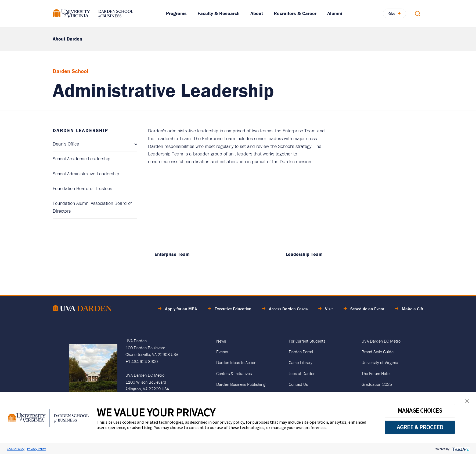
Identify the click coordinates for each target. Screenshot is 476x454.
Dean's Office (66, 144)
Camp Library (301, 362)
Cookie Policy (16, 449)
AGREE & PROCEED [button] (420, 427)
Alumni (335, 13)
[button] (467, 402)
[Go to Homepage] (93, 14)
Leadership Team (304, 254)
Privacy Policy (37, 449)
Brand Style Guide (378, 352)
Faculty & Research (219, 13)
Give (392, 13)
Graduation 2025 (377, 384)
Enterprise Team (172, 254)
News (221, 341)
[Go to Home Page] (82, 309)
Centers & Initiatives (234, 373)
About (257, 13)
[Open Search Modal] (417, 13)
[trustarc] (460, 449)
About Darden (67, 39)
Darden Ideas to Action (236, 362)
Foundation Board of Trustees (82, 188)
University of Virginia (380, 362)
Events (222, 352)
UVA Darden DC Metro (381, 341)
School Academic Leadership (82, 159)
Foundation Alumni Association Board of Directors (92, 207)
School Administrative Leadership (86, 174)
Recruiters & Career (295, 13)
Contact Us (298, 384)
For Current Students (307, 341)
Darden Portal (301, 352)
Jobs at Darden (302, 373)
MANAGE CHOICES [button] (420, 411)
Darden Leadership (80, 130)
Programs (176, 13)
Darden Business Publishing (241, 384)
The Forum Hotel (376, 373)
